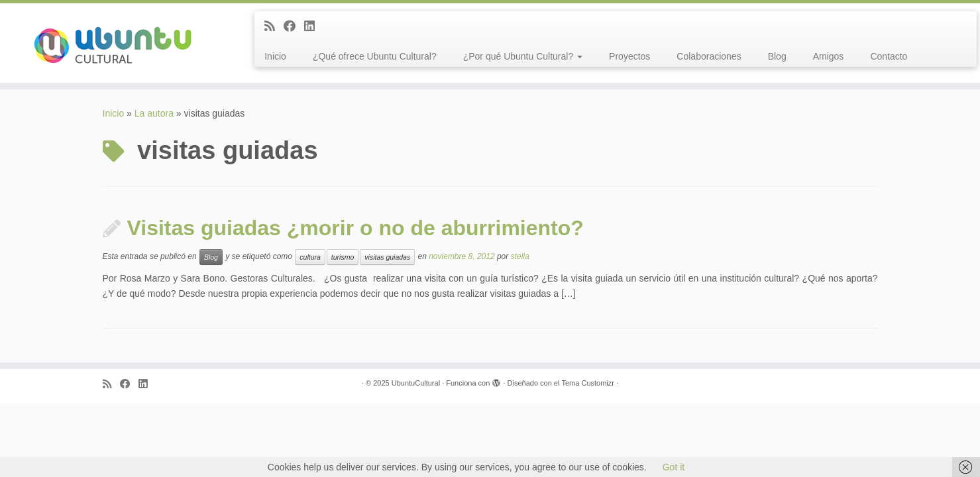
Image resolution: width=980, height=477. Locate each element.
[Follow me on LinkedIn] (314, 26)
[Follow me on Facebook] (294, 26)
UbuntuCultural (416, 383)
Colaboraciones (709, 56)
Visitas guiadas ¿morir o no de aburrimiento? (355, 228)
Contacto (889, 56)
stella (520, 257)
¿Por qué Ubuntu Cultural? (523, 56)
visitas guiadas (387, 257)
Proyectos (629, 56)
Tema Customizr (588, 383)
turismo (343, 257)
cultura (310, 257)
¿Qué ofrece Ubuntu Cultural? (375, 56)
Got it (674, 467)
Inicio (275, 56)
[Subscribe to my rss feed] (274, 26)
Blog (777, 56)
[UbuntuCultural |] (113, 43)
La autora (154, 113)
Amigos (829, 56)
